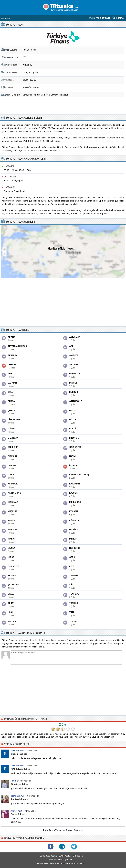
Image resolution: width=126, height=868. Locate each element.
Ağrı (72, 346)
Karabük (13, 484)
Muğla (11, 548)
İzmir (11, 475)
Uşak (10, 612)
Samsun (74, 575)
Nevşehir (74, 548)
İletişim (82, 863)
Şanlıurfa (13, 585)
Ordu (72, 557)
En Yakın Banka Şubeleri (62, 860)
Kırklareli (75, 502)
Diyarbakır (14, 420)
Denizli (73, 410)
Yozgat (73, 621)
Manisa (73, 530)
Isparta (12, 465)
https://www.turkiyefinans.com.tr (28, 131)
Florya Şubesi (18, 814)
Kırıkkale (13, 502)
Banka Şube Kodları (48, 856)
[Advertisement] (63, 105)
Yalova (12, 621)
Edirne (11, 429)
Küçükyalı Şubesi (19, 799)
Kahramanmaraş (79, 475)
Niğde (11, 557)
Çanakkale (75, 401)
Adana (11, 337)
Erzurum (74, 438)
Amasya (74, 355)
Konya (11, 520)
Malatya (13, 530)
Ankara (12, 364)
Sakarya (12, 575)
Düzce (73, 420)
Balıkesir (74, 374)
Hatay (73, 456)
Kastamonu (14, 493)
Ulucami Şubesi (19, 754)
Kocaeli (74, 511)
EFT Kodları (78, 856)
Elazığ (73, 429)
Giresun (12, 456)
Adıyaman (75, 337)
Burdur (73, 392)
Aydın (11, 374)
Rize (72, 566)
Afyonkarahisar (17, 346)
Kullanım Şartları (65, 863)
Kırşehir (12, 511)
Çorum (12, 410)
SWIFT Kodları (65, 856)
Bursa (11, 401)
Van (72, 612)
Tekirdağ (74, 594)
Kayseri (73, 493)
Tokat (11, 603)
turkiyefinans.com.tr (32, 87)
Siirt (72, 585)
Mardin (12, 539)
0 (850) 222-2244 (31, 80)
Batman (12, 383)
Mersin (73, 539)
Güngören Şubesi (20, 784)
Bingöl (73, 383)
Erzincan (13, 438)
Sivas (11, 594)
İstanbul (74, 465)
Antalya (74, 364)
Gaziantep (75, 447)
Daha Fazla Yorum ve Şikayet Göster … (63, 830)
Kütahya (74, 520)
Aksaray (12, 355)
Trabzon (74, 603)
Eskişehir (13, 447)
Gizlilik (75, 863)
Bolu (10, 392)
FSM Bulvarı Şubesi (21, 769)
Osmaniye (13, 566)
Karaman (75, 484)
